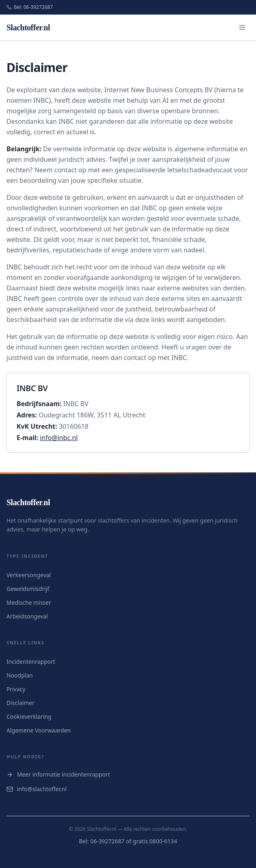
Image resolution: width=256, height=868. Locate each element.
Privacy (16, 689)
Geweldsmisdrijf (28, 589)
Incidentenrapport (31, 662)
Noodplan (20, 675)
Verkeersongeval (29, 575)
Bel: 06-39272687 (30, 7)
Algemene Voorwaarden (38, 730)
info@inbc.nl (59, 438)
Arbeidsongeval (27, 616)
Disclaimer (20, 703)
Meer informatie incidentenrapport (58, 774)
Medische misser (29, 602)
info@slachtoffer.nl (36, 789)
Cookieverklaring (29, 717)
